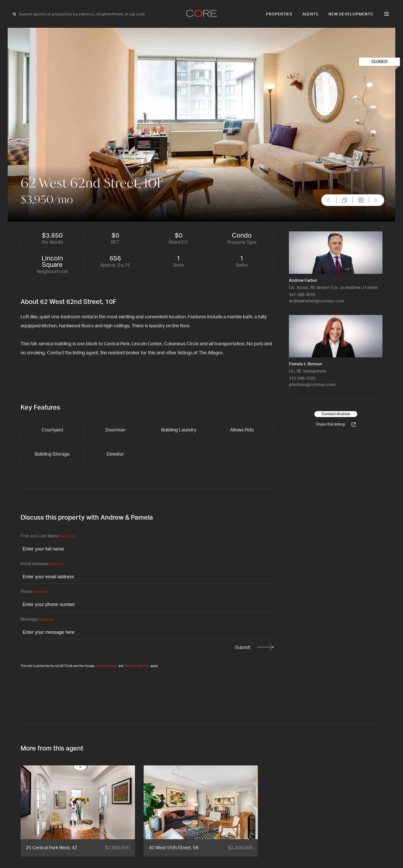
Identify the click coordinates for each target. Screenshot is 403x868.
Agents (311, 14)
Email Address (42, 564)
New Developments (351, 14)
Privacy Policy (107, 666)
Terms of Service (137, 666)
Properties (279, 14)
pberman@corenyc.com (312, 385)
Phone (35, 592)
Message (37, 620)
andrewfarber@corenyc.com (317, 301)
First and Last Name (48, 536)
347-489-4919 (302, 295)
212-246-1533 (302, 378)
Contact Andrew (336, 414)
